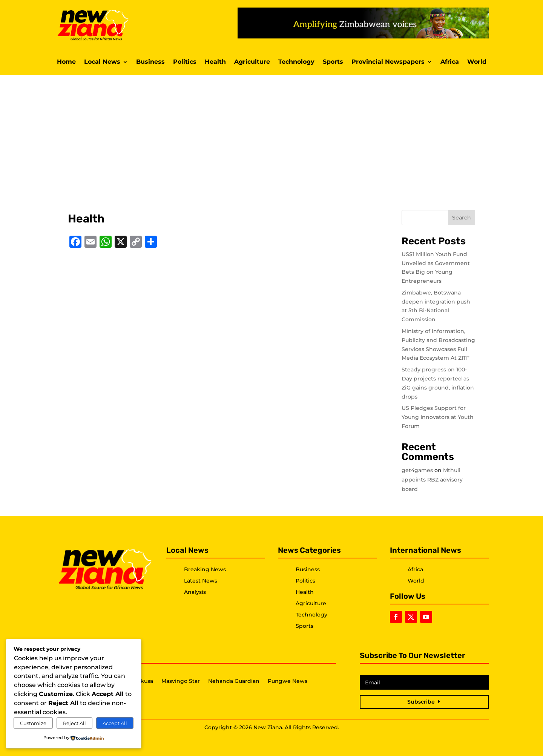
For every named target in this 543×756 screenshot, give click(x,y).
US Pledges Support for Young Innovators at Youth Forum (438, 417)
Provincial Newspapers (388, 62)
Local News (102, 62)
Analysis (195, 592)
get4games (417, 470)
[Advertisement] (271, 132)
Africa (450, 62)
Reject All (74, 723)
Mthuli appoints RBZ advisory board (432, 480)
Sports (333, 62)
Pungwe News (288, 681)
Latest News (201, 581)
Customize (33, 723)
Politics (185, 62)
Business (150, 62)
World (477, 62)
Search (462, 218)
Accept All (115, 723)
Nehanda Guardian (234, 681)
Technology (296, 62)
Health (215, 62)
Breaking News (205, 569)
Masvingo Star (181, 681)
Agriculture (252, 62)
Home (66, 62)
